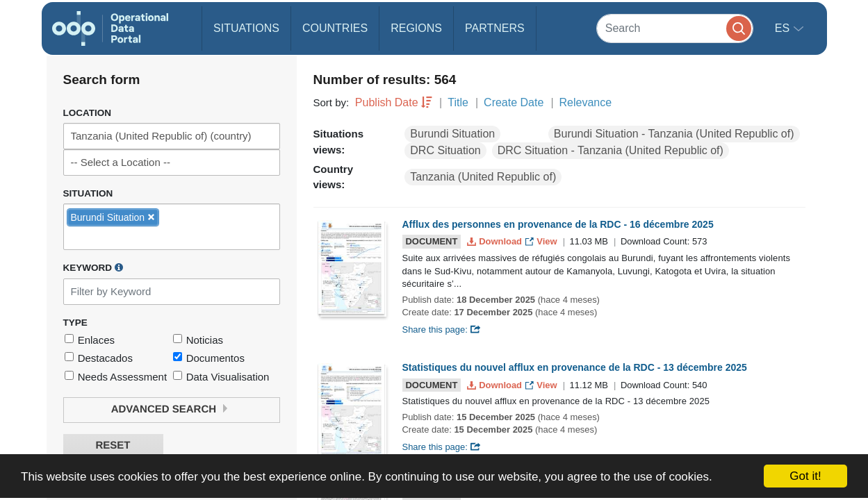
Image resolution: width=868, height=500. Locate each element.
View (542, 241)
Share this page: (442, 330)
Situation (88, 193)
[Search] (675, 28)
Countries (335, 28)
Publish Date (387, 102)
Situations (246, 28)
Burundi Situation (452, 134)
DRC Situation (445, 150)
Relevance (586, 102)
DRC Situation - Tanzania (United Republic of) (611, 150)
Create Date (514, 102)
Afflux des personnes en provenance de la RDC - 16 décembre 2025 (558, 224)
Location (88, 113)
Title (458, 102)
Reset (113, 445)
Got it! (805, 476)
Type (75, 323)
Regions (416, 28)
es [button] (784, 28)
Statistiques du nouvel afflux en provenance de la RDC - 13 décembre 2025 (575, 367)
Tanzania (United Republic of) (483, 177)
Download (496, 241)
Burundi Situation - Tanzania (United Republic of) (674, 134)
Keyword (93, 267)
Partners (495, 28)
